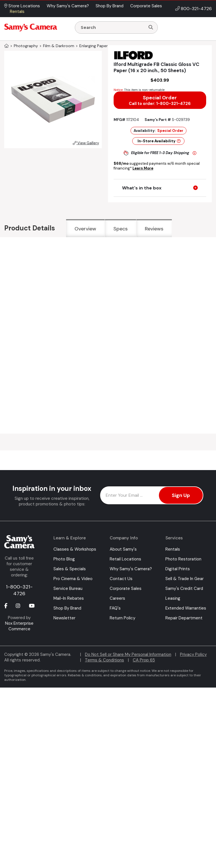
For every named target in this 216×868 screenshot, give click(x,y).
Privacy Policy (193, 654)
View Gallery (86, 143)
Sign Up (181, 495)
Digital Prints (178, 569)
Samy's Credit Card (184, 588)
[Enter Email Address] (152, 495)
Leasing (173, 598)
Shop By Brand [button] (110, 6)
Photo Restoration (183, 559)
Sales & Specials (70, 569)
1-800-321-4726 (19, 590)
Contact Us (121, 579)
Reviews (154, 229)
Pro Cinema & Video (73, 579)
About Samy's (123, 549)
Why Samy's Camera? (131, 569)
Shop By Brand (67, 608)
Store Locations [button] (22, 6)
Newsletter (64, 618)
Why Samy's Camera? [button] (68, 6)
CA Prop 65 (144, 660)
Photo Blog (64, 559)
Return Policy (122, 618)
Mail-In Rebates (69, 598)
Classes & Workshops (75, 549)
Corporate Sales (126, 588)
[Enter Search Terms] (112, 28)
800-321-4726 (196, 9)
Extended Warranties (186, 608)
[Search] (151, 28)
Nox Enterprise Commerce (19, 626)
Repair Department (184, 618)
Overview (85, 229)
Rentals (173, 549)
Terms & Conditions (104, 660)
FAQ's (115, 608)
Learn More (143, 168)
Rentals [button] (17, 12)
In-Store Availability (159, 141)
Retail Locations (125, 559)
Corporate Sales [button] (146, 6)
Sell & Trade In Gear (184, 579)
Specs (121, 229)
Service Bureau (68, 588)
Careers (117, 598)
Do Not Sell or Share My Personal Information (128, 654)
